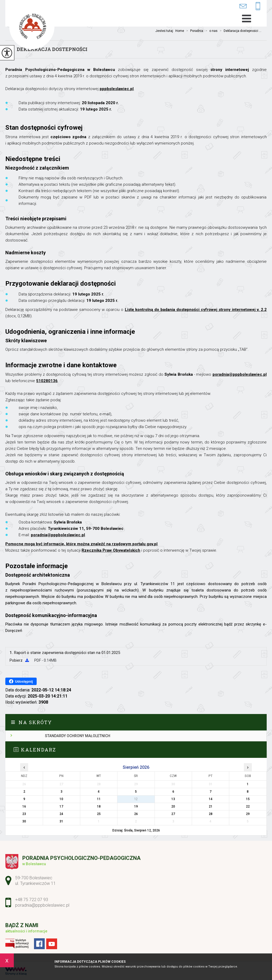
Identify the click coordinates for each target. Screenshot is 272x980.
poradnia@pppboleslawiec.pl (243, 6)
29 (248, 814)
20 (173, 806)
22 (248, 806)
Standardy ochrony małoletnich (78, 736)
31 (61, 821)
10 (61, 799)
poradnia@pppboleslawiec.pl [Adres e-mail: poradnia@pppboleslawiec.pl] (42, 905)
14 (211, 799)
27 (173, 814)
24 (61, 814)
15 (248, 799)
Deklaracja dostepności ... (239, 31)
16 (24, 806)
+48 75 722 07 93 (258, 7)
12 (136, 799)
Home (180, 31)
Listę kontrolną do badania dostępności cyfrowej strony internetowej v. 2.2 (196, 310)
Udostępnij (21, 681)
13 (173, 799)
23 (24, 814)
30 (24, 821)
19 (136, 806)
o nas (210, 31)
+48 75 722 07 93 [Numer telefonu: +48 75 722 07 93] (32, 900)
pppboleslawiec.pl (117, 89)
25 (99, 814)
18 (99, 806)
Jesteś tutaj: (165, 31)
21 (211, 806)
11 (99, 799)
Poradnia (194, 31)
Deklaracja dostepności (52, 49)
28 (211, 814)
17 (61, 806)
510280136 (47, 381)
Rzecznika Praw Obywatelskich (111, 550)
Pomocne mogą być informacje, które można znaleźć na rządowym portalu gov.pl (81, 544)
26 (136, 814)
